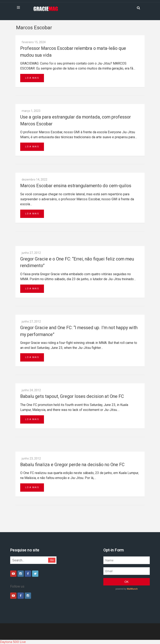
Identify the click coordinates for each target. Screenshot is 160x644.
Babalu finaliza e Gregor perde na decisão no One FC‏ (72, 465)
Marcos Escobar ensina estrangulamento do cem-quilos (76, 186)
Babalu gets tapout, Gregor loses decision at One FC (72, 396)
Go (52, 560)
